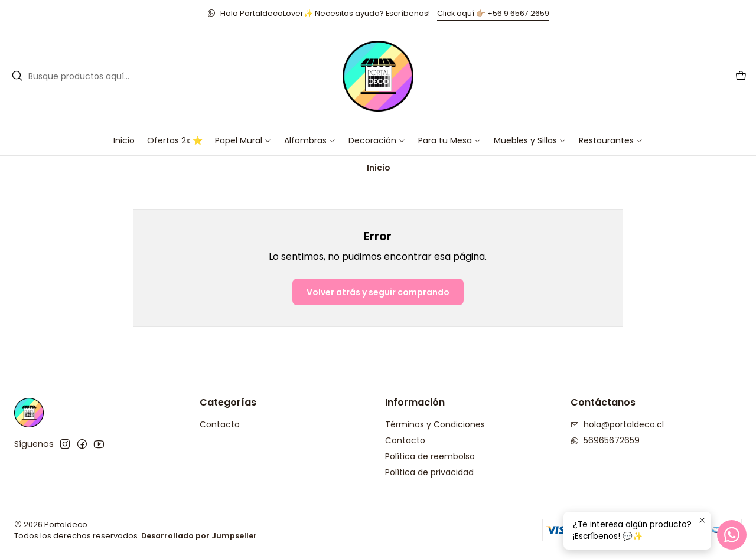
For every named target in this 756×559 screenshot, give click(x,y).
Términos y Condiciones (435, 424)
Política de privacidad (429, 472)
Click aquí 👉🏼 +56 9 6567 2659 (493, 13)
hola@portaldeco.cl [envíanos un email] (617, 424)
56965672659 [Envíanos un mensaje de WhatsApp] (605, 440)
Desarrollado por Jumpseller (199, 536)
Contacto (220, 424)
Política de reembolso (430, 456)
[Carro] (741, 76)
